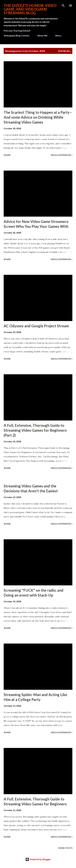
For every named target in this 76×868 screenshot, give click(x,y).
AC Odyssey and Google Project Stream (36, 326)
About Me (42, 36)
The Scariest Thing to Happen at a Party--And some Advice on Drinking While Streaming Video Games (38, 117)
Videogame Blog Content (17, 36)
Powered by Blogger (38, 859)
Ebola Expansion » (62, 155)
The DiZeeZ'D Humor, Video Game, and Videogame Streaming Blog (30, 9)
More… (59, 36)
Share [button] (7, 155)
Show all (64, 51)
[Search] (63, 6)
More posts (65, 848)
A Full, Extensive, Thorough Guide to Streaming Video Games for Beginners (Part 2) (35, 430)
